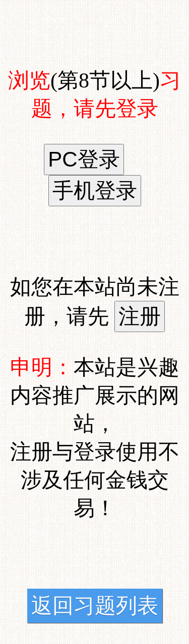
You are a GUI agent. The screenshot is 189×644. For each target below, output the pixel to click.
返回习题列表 (95, 606)
